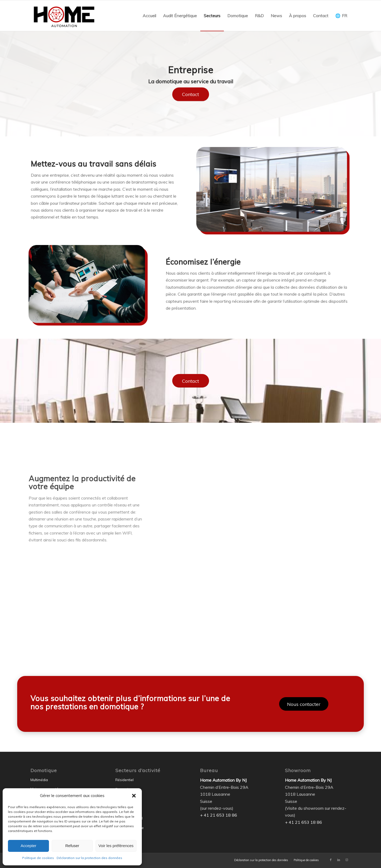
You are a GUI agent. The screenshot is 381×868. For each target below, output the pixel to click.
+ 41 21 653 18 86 (219, 815)
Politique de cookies (38, 858)
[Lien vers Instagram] (347, 860)
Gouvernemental (129, 818)
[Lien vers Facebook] (331, 860)
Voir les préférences (116, 846)
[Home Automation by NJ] (64, 16)
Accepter (28, 846)
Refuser (72, 846)
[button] (134, 796)
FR (344, 16)
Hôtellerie (123, 800)
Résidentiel (124, 780)
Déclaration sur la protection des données (89, 858)
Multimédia (39, 780)
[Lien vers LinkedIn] (339, 860)
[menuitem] (149, 16)
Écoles (121, 809)
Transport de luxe (130, 828)
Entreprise (124, 790)
